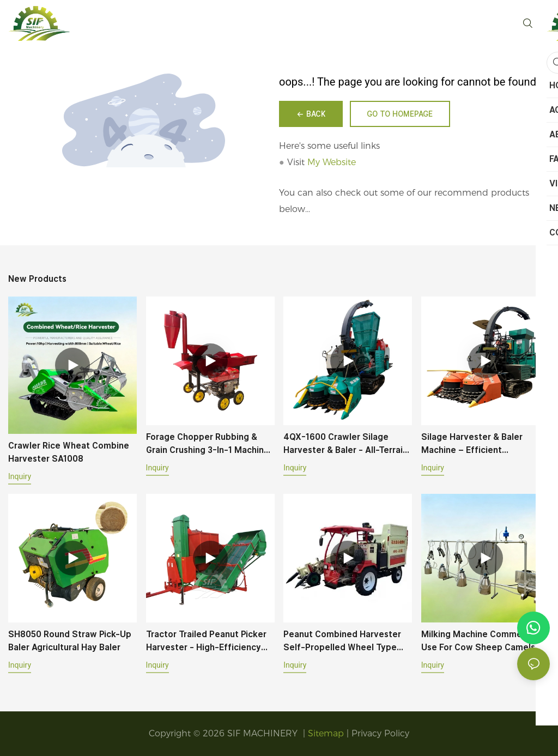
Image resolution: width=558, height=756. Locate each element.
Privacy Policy (380, 733)
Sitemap (326, 733)
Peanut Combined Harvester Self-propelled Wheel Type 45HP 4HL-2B (342, 642)
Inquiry (20, 476)
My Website (332, 162)
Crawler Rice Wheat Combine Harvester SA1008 (69, 452)
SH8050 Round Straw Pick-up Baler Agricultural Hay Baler (70, 641)
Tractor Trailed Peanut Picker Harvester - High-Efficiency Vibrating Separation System (206, 642)
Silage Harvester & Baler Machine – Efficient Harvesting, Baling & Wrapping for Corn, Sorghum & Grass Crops (483, 444)
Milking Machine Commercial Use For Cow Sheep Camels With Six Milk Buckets (480, 642)
